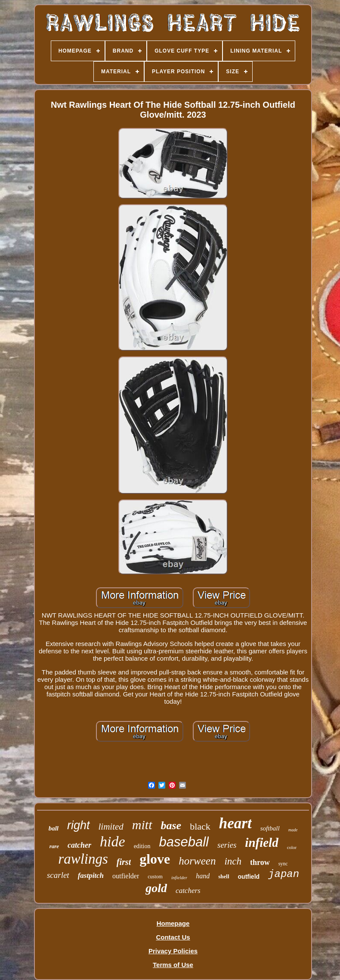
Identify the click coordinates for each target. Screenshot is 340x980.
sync (283, 864)
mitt (142, 825)
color (292, 847)
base (171, 826)
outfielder (126, 876)
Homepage (173, 923)
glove (155, 859)
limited (111, 827)
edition (142, 846)
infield (261, 843)
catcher (79, 845)
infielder (179, 877)
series (227, 845)
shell (224, 876)
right (79, 825)
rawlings (83, 859)
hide (113, 841)
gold (156, 888)
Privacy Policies (173, 951)
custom (155, 877)
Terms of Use (173, 965)
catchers (188, 891)
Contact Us (173, 937)
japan (284, 874)
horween (197, 861)
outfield (249, 877)
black (200, 826)
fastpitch (91, 875)
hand (203, 876)
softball (270, 828)
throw (260, 862)
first (124, 862)
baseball (184, 842)
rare (54, 846)
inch (233, 861)
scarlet (58, 875)
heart (235, 823)
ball (54, 828)
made (293, 830)
